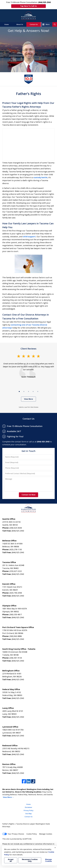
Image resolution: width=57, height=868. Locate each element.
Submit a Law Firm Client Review (29, 407)
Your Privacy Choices (13, 834)
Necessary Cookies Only (30, 860)
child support (29, 237)
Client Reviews (28, 349)
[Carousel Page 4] (33, 391)
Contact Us (34, 24)
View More (28, 399)
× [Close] (55, 848)
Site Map (28, 814)
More (48, 24)
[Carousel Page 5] (38, 391)
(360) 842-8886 (16, 636)
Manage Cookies (46, 834)
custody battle (41, 177)
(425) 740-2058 (16, 593)
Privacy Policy (29, 810)
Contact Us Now (28, 495)
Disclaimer (29, 807)
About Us (20, 24)
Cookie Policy (32, 834)
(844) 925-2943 (18, 531)
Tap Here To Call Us (28, 6)
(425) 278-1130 (16, 549)
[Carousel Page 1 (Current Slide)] (19, 391)
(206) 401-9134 (16, 658)
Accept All (11, 860)
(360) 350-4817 (16, 614)
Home (7, 24)
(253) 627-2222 (16, 571)
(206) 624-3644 (16, 528)
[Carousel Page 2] (24, 391)
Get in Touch (29, 451)
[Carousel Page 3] (28, 391)
